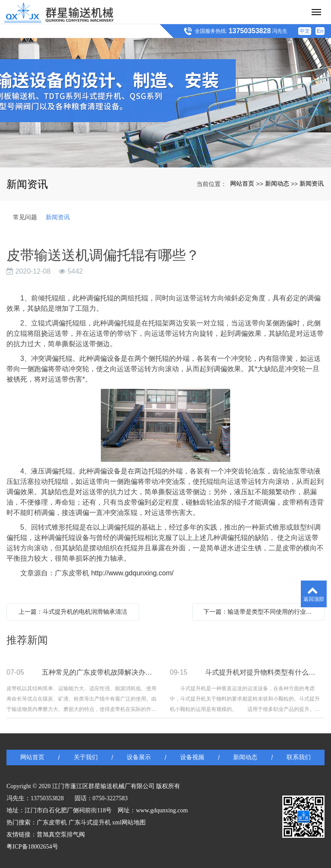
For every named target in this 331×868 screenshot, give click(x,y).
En (320, 31)
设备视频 (192, 757)
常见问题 (25, 217)
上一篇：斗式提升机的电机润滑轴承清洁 (73, 612)
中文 (305, 31)
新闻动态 (277, 183)
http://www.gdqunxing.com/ (132, 573)
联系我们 (299, 757)
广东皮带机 (52, 822)
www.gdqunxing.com (162, 810)
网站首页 (242, 183)
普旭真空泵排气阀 (61, 835)
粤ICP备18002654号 (32, 847)
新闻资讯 (312, 183)
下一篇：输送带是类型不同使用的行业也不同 (261, 612)
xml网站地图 (129, 822)
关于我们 (86, 757)
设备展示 (139, 757)
